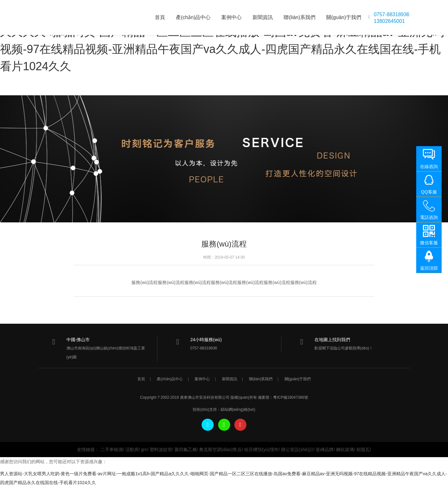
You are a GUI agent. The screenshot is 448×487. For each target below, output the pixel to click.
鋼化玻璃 (345, 450)
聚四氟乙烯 (186, 450)
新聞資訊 (263, 17)
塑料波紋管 (161, 450)
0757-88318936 (391, 15)
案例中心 (231, 17)
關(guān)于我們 (344, 17)
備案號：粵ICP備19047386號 (283, 397)
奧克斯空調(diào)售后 (220, 450)
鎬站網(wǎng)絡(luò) (238, 409)
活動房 (132, 450)
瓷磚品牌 (325, 450)
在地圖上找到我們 (332, 340)
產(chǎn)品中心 (193, 17)
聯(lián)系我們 (300, 17)
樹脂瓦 (363, 450)
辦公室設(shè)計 (297, 450)
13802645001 (389, 21)
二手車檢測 (112, 450)
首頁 (160, 17)
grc (144, 450)
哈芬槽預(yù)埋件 (261, 450)
